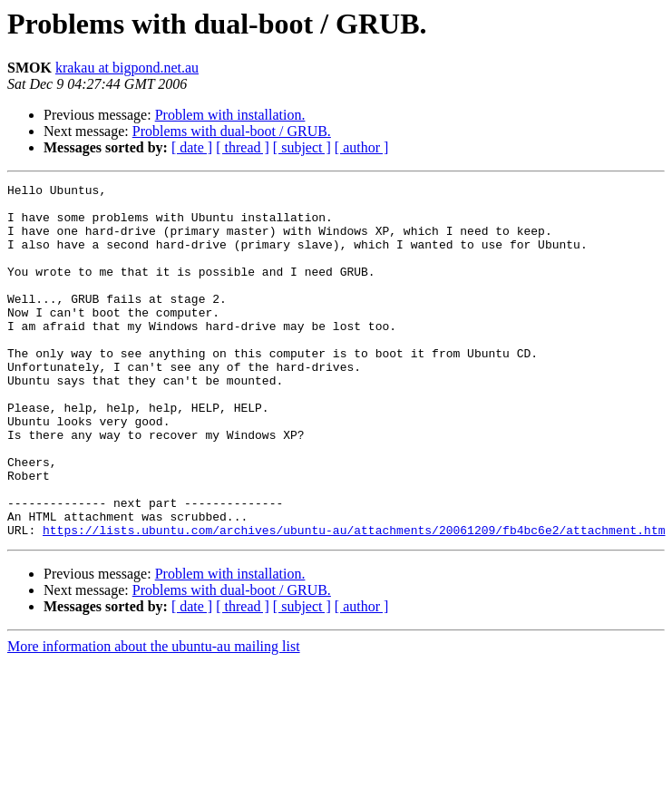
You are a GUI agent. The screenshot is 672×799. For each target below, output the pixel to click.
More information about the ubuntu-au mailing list (154, 717)
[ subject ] (302, 147)
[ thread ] (243, 147)
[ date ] (192, 147)
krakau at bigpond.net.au (127, 68)
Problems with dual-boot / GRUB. (232, 131)
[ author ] (362, 147)
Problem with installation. (230, 115)
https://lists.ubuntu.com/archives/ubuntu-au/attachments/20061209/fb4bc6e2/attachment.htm (354, 600)
